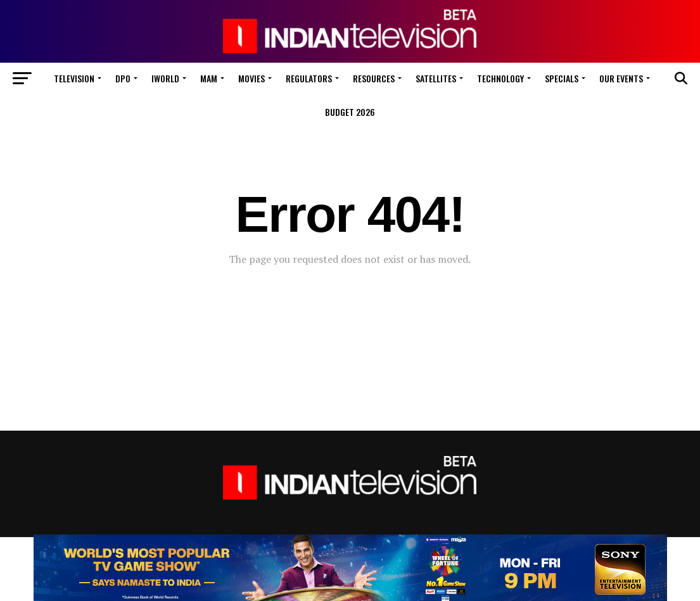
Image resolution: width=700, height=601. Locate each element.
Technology (500, 78)
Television (74, 78)
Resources (374, 78)
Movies (251, 78)
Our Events (621, 78)
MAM (209, 78)
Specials (562, 78)
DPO (123, 78)
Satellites (436, 78)
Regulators (309, 78)
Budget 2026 (350, 112)
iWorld (165, 78)
